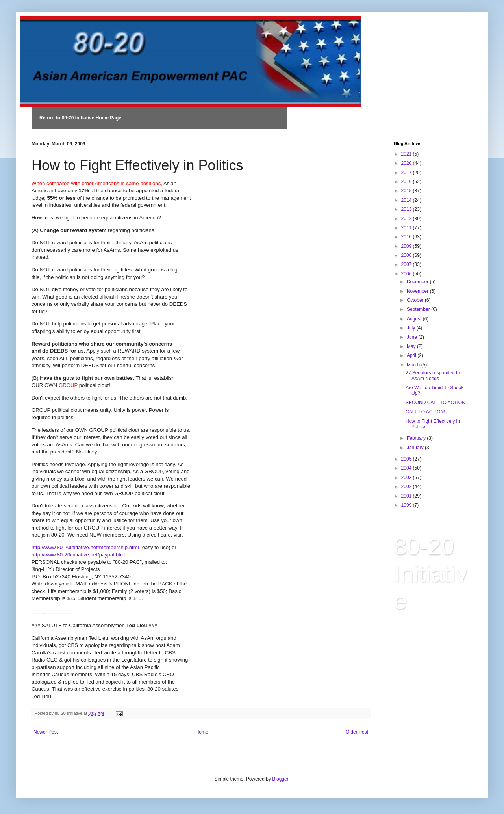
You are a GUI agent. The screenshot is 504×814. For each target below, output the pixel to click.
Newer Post (46, 732)
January (416, 448)
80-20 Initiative (431, 573)
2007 (407, 264)
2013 (407, 209)
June (412, 337)
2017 (407, 173)
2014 (407, 200)
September (419, 309)
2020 (407, 163)
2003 (407, 478)
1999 (407, 505)
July (412, 328)
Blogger (280, 779)
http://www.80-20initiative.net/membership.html (86, 547)
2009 (407, 246)
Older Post (357, 732)
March (414, 365)
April (412, 355)
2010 (407, 237)
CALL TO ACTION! (425, 412)
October (416, 300)
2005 (407, 459)
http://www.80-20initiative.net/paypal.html (79, 555)
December (418, 282)
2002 (407, 487)
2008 (407, 255)
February (417, 438)
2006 (407, 274)
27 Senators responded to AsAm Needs (433, 375)
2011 (407, 228)
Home (202, 732)
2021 (407, 154)
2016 (407, 182)
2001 (407, 496)
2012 (407, 219)
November (418, 291)
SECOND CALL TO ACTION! (436, 403)
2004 (407, 468)
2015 (407, 191)
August (415, 319)
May (412, 346)
